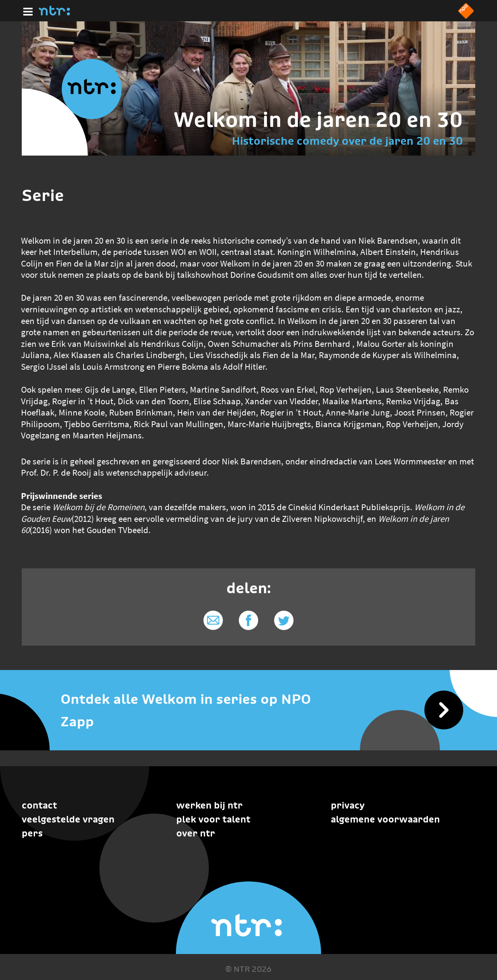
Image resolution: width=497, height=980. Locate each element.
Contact (39, 805)
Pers (32, 833)
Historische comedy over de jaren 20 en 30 (347, 141)
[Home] (54, 13)
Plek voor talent (213, 819)
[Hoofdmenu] (26, 10)
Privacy (348, 805)
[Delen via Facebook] (249, 621)
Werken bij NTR (209, 805)
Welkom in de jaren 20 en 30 (318, 119)
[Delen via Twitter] (284, 621)
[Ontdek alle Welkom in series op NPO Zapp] (248, 711)
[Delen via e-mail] (213, 621)
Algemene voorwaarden (385, 819)
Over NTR (196, 833)
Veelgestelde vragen (68, 819)
